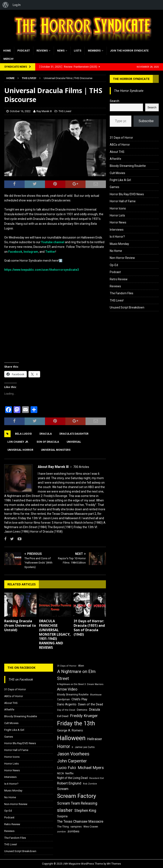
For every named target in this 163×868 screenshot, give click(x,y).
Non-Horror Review (122, 258)
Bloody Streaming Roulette (128, 166)
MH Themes (114, 864)
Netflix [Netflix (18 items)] (70, 773)
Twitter (50, 252)
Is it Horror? (117, 237)
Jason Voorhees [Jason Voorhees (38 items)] (73, 754)
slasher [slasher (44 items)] (65, 810)
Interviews (117, 230)
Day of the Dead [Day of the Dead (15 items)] (66, 710)
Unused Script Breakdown (127, 307)
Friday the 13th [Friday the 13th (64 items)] (76, 723)
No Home (116, 251)
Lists (78, 51)
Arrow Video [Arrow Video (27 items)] (67, 689)
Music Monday (119, 244)
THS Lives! (65, 111)
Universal (74, 442)
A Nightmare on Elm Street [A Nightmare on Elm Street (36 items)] (76, 675)
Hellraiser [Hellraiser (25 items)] (95, 739)
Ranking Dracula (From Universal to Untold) (20, 625)
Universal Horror (20, 450)
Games (115, 187)
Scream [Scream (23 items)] (63, 789)
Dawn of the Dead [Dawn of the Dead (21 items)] (91, 704)
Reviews (42, 51)
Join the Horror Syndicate (129, 51)
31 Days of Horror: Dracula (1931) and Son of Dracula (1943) (89, 628)
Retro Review (119, 279)
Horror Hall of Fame (123, 201)
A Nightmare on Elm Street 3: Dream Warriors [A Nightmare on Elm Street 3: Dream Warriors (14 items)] (80, 684)
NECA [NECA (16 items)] (60, 773)
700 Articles (81, 467)
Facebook (15, 252)
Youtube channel (53, 242)
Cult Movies (117, 173)
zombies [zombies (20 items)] (73, 831)
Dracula (46, 434)
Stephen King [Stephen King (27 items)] (85, 811)
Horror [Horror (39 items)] (64, 746)
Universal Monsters (56, 450)
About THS (117, 152)
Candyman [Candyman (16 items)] (63, 699)
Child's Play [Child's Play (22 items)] (79, 699)
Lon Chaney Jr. (18, 442)
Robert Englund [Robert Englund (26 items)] (69, 783)
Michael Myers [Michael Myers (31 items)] (91, 768)
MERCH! (8, 59)
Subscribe (146, 121)
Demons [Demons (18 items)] (82, 710)
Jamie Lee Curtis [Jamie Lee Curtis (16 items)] (85, 747)
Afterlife (115, 159)
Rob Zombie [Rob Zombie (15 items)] (90, 784)
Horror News (118, 222)
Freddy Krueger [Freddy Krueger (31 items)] (84, 716)
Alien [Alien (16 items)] (81, 666)
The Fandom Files (122, 293)
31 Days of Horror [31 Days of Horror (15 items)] (67, 666)
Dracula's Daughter (74, 434)
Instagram (31, 252)
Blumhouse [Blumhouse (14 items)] (96, 695)
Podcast (24, 51)
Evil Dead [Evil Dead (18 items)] (63, 716)
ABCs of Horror (120, 145)
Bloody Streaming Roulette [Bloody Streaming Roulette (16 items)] (73, 695)
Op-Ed (114, 265)
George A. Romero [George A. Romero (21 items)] (70, 730)
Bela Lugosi (23, 434)
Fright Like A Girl (120, 180)
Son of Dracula (48, 442)
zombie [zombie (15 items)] (61, 832)
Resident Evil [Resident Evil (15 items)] (97, 778)
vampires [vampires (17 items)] (76, 827)
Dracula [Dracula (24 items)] (94, 710)
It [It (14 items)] (72, 747)
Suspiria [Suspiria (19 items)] (62, 816)
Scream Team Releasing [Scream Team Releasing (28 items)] (77, 803)
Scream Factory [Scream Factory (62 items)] (77, 796)
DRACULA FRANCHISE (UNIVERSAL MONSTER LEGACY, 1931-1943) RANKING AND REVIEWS (55, 634)
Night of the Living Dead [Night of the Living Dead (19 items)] (72, 778)
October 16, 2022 (20, 111)
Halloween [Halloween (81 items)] (71, 738)
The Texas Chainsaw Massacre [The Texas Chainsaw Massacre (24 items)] (80, 821)
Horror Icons (118, 208)
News (61, 51)
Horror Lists (117, 215)
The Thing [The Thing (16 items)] (63, 827)
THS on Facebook (21, 668)
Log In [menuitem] (17, 5)
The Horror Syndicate (131, 79)
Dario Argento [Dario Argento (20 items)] (67, 704)
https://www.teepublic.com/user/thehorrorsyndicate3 (42, 270)
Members (94, 51)
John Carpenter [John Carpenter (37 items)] (72, 761)
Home (7, 51)
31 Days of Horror (121, 138)
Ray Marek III (44, 111)
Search (115, 101)
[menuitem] (6, 5)
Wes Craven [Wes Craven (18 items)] (91, 827)
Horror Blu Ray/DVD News (127, 194)
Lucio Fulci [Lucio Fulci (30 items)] (67, 768)
